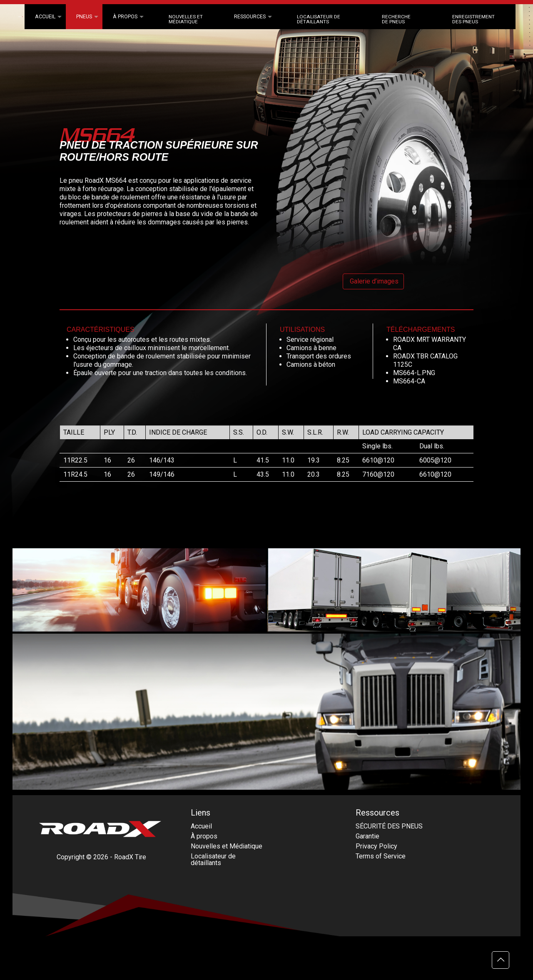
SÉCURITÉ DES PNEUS (389, 826)
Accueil (201, 826)
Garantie (367, 836)
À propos (204, 836)
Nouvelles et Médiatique (227, 846)
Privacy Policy (376, 846)
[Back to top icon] (501, 960)
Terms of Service (381, 856)
